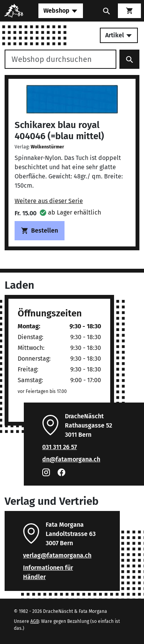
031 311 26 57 (60, 447)
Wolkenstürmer (47, 147)
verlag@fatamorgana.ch (57, 555)
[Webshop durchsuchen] (60, 59)
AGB (35, 621)
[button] (70, 212)
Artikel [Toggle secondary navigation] (119, 35)
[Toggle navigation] (61, 11)
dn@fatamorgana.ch (71, 459)
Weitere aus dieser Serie (49, 201)
